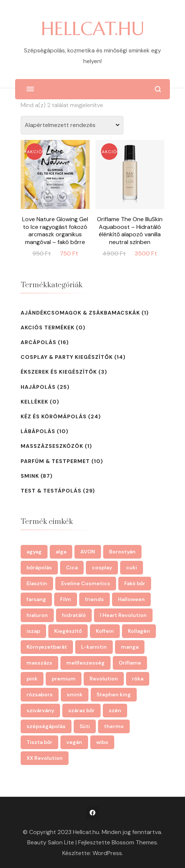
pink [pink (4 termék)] (32, 679)
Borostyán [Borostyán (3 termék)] (122, 552)
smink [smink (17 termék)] (75, 694)
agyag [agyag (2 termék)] (34, 552)
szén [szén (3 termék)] (115, 710)
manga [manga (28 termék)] (130, 647)
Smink (30, 476)
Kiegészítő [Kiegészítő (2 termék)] (68, 631)
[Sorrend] (72, 125)
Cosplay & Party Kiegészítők (67, 357)
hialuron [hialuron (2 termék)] (37, 615)
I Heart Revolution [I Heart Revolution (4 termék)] (123, 615)
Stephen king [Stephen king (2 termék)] (114, 694)
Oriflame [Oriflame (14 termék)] (130, 663)
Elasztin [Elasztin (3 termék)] (37, 583)
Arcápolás (39, 342)
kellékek (34, 402)
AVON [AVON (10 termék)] (88, 552)
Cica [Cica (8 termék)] (72, 567)
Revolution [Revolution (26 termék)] (104, 679)
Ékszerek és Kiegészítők (59, 372)
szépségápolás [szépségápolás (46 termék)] (46, 726)
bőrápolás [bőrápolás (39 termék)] (39, 567)
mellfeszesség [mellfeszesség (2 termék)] (85, 663)
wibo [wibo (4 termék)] (102, 742)
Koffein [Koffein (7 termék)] (105, 631)
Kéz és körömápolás (54, 416)
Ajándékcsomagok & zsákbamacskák (80, 313)
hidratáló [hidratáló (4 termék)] (74, 615)
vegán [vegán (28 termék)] (74, 742)
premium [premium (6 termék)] (64, 679)
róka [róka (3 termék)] (138, 679)
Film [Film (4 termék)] (66, 599)
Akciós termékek (48, 327)
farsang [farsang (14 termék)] (36, 599)
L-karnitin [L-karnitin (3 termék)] (94, 647)
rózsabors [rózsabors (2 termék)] (40, 694)
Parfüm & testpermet (55, 461)
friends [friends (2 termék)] (95, 599)
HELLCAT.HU (93, 29)
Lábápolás (38, 431)
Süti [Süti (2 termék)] (85, 726)
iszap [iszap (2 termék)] (33, 631)
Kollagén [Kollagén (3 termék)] (139, 631)
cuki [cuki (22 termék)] (132, 567)
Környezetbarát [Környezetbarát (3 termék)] (47, 647)
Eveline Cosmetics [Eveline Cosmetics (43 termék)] (86, 583)
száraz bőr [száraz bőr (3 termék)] (81, 710)
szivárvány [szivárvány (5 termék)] (40, 710)
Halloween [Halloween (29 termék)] (131, 599)
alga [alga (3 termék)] (61, 552)
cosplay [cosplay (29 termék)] (102, 567)
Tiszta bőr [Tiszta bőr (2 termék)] (39, 742)
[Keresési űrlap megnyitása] (158, 89)
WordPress (107, 853)
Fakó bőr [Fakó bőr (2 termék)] (135, 583)
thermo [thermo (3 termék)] (114, 726)
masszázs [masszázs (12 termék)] (39, 663)
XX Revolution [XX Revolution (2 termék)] (45, 758)
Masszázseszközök (52, 446)
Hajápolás (38, 387)
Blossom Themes (134, 842)
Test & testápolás (51, 491)
